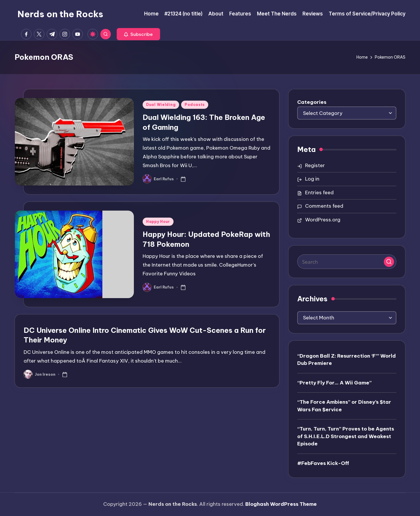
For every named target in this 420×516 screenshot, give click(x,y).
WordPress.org (323, 220)
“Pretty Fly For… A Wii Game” (334, 383)
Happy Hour (158, 222)
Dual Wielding (161, 105)
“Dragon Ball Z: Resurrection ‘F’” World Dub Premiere (346, 360)
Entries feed (319, 193)
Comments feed (324, 206)
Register (315, 165)
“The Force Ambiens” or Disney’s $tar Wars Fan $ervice (344, 406)
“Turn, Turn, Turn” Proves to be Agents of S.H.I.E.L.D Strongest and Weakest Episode (346, 436)
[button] (138, 34)
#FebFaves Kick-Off (323, 463)
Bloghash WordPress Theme (281, 504)
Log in (312, 179)
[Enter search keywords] (347, 262)
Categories (312, 102)
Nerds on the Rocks (60, 14)
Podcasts (195, 105)
